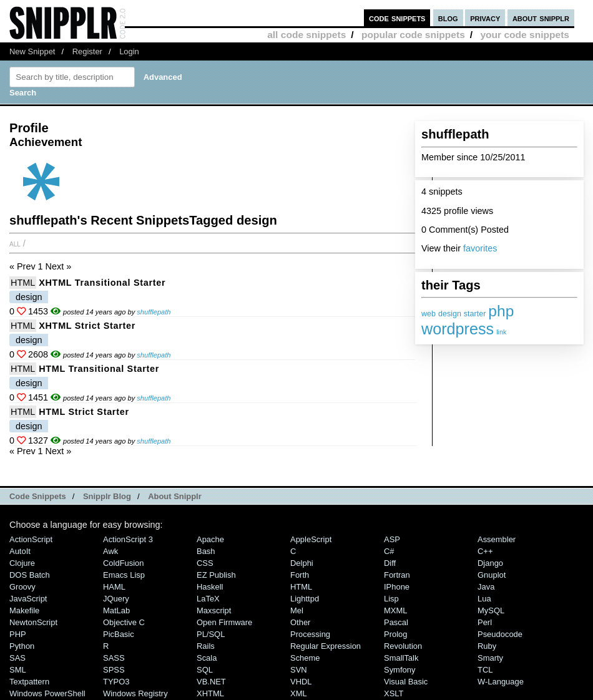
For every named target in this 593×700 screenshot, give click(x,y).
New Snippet (32, 51)
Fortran (397, 575)
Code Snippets (38, 496)
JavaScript (28, 599)
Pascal (396, 622)
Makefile (24, 610)
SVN (299, 670)
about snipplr (541, 18)
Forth (300, 575)
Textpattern (29, 682)
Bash (206, 551)
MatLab (116, 610)
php (501, 311)
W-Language (501, 682)
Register (87, 51)
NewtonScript (33, 622)
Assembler (497, 539)
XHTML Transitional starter (102, 283)
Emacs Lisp (124, 575)
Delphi (302, 563)
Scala (207, 658)
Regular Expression (326, 646)
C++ (485, 551)
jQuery (116, 599)
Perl (485, 622)
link (501, 332)
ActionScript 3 (128, 539)
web (429, 314)
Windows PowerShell (47, 693)
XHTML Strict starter (87, 326)
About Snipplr (175, 496)
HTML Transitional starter (99, 369)
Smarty (490, 658)
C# (389, 551)
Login (129, 51)
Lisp (391, 599)
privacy (485, 18)
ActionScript (31, 539)
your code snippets (525, 35)
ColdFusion (124, 563)
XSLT (394, 693)
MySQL (491, 610)
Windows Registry (135, 693)
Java (486, 587)
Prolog (395, 634)
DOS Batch (30, 575)
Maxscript (214, 610)
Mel (297, 610)
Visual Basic (406, 682)
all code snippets (306, 35)
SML (18, 670)
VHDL (301, 682)
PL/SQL (211, 634)
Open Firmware (224, 622)
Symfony (399, 670)
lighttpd (305, 599)
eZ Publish (216, 575)
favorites (480, 248)
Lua (484, 599)
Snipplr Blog (107, 496)
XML (299, 693)
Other (300, 622)
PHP (18, 634)
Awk (110, 551)
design (450, 314)
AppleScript (311, 539)
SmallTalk (401, 658)
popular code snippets (413, 35)
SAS (17, 658)
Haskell (210, 587)
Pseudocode (500, 634)
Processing (310, 634)
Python (22, 646)
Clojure (22, 563)
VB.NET (211, 682)
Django (490, 563)
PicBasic (119, 634)
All (15, 243)
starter (475, 314)
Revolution (403, 646)
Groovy (22, 587)
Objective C (124, 622)
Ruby (487, 646)
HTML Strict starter (84, 412)
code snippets (397, 18)
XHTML (210, 693)
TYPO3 (116, 682)
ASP (392, 539)
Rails (206, 646)
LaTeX (208, 599)
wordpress (458, 329)
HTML (23, 283)
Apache (210, 539)
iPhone (397, 587)
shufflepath (154, 312)
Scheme (305, 658)
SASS (114, 658)
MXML (395, 610)
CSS (205, 563)
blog (448, 18)
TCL (485, 670)
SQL (205, 670)
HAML (114, 587)
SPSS (114, 670)
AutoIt (20, 551)
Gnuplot (492, 575)
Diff (390, 563)
